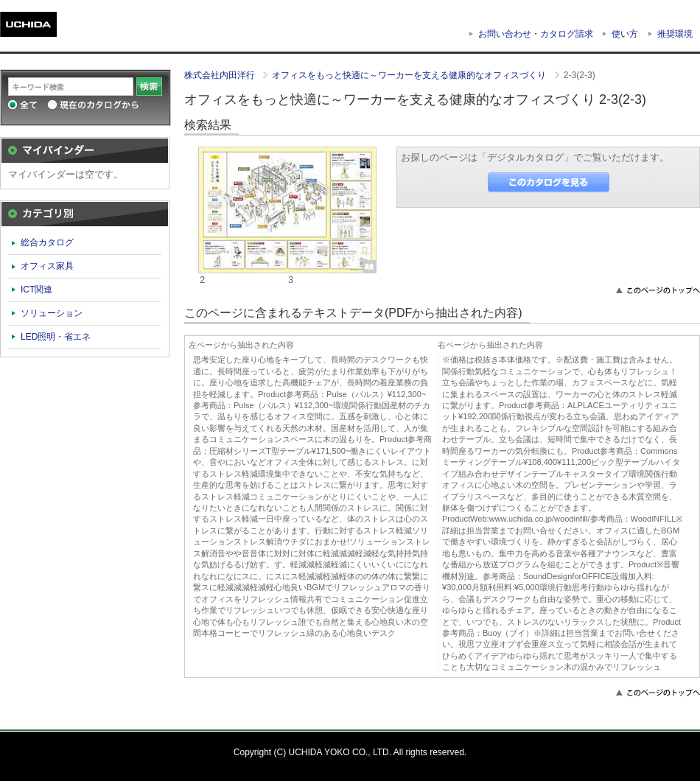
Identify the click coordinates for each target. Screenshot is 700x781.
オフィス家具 (47, 266)
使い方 (625, 34)
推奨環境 (675, 34)
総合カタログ (47, 242)
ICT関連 (36, 290)
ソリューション (52, 313)
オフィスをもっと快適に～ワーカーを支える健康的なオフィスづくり (410, 75)
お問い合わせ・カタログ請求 (536, 34)
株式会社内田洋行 (221, 75)
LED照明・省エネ (56, 337)
